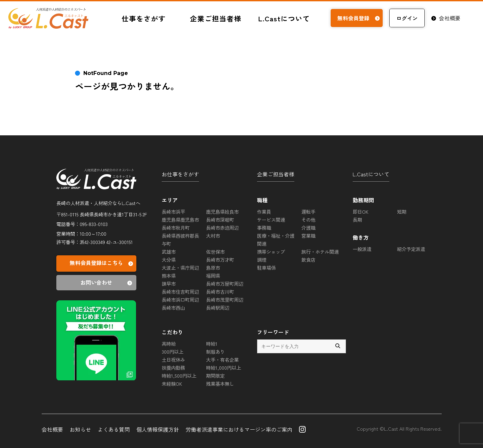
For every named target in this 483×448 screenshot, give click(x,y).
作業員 (264, 211)
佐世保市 (215, 251)
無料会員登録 (359, 18)
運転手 (308, 211)
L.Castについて (284, 18)
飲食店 (308, 259)
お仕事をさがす (180, 174)
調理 (262, 259)
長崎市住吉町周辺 (180, 291)
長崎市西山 (173, 307)
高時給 (169, 343)
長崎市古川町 (220, 291)
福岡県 (213, 275)
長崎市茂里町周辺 (225, 299)
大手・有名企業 (222, 359)
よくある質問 (114, 429)
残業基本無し (220, 383)
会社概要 (446, 18)
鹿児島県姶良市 (222, 211)
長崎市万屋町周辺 (225, 283)
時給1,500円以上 (179, 375)
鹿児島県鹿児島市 (180, 219)
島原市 (213, 267)
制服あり (215, 351)
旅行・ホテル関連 (320, 251)
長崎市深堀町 (220, 219)
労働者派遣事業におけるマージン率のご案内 (239, 429)
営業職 (308, 235)
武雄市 (169, 251)
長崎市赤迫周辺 (222, 227)
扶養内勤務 (173, 367)
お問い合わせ (107, 283)
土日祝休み (173, 359)
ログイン (407, 18)
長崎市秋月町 (176, 227)
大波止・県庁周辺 (180, 267)
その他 (308, 219)
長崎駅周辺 (218, 307)
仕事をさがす (144, 18)
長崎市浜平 (173, 211)
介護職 (308, 227)
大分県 (169, 259)
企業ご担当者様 (216, 18)
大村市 (213, 235)
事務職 (264, 227)
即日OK (360, 211)
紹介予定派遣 (411, 249)
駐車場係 (266, 267)
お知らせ (80, 429)
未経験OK (172, 383)
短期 (402, 211)
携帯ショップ (271, 251)
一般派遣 (362, 249)
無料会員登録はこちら (102, 263)
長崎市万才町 (220, 259)
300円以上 (172, 351)
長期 (357, 219)
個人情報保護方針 (158, 429)
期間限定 (215, 375)
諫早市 (169, 283)
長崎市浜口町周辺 (180, 299)
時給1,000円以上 (223, 367)
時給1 (212, 343)
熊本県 (169, 275)
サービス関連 (271, 219)
